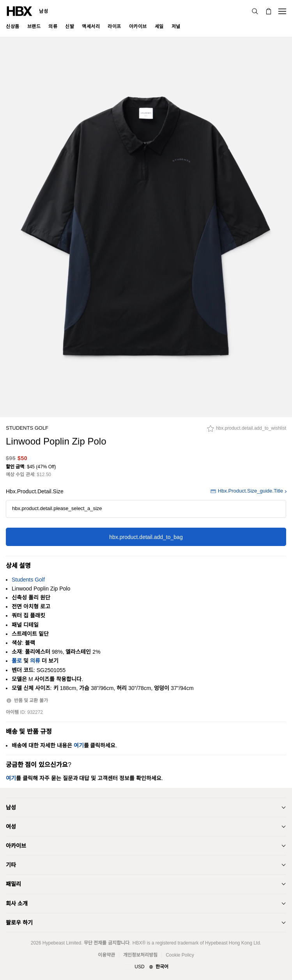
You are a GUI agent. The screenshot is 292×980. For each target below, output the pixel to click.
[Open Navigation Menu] (282, 11)
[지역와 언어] (146, 967)
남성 (43, 11)
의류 (35, 661)
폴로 (17, 661)
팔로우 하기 (19, 923)
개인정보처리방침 (140, 955)
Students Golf (27, 428)
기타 (11, 865)
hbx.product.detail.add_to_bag (146, 537)
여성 (11, 827)
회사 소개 (17, 904)
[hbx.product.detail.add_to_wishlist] (247, 430)
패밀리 (13, 884)
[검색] (255, 11)
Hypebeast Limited (62, 943)
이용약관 (106, 955)
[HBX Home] (19, 11)
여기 (79, 745)
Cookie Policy (180, 955)
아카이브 (16, 846)
